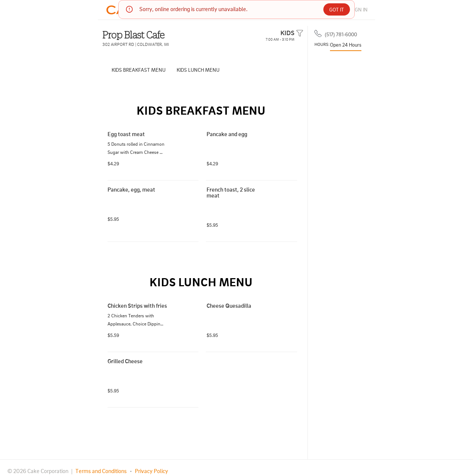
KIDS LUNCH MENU (198, 70)
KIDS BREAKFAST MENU (139, 70)
